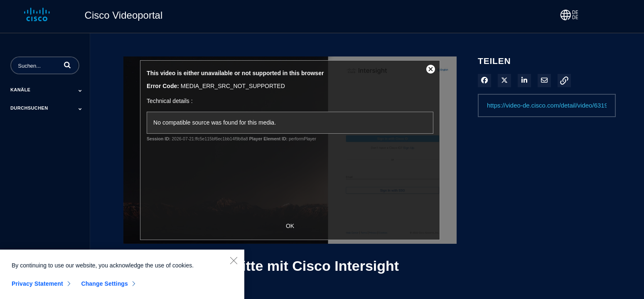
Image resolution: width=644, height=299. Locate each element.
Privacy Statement (37, 286)
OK (290, 226)
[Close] (234, 263)
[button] (67, 65)
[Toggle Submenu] (80, 91)
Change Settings (104, 286)
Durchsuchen (29, 108)
